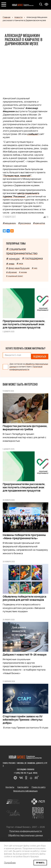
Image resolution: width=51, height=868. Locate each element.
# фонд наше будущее (18, 268)
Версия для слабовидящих (26, 791)
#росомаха (24, 223)
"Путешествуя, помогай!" (17, 176)
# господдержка (32, 258)
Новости (18, 17)
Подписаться (40, 357)
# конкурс (13, 259)
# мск (20, 264)
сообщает (33, 134)
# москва (23, 272)
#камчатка (39, 223)
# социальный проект (15, 276)
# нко (34, 268)
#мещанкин (9, 223)
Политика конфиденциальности (26, 831)
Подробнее (10, 863)
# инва (10, 264)
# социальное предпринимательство (22, 251)
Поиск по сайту (38, 787)
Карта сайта (23, 787)
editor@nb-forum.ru (26, 769)
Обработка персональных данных (26, 835)
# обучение (11, 272)
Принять (40, 863)
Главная (7, 17)
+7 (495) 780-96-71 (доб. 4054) (26, 773)
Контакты (10, 787)
